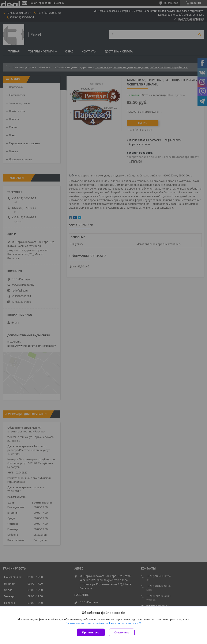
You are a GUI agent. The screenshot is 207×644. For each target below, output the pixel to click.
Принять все (91, 632)
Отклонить (122, 632)
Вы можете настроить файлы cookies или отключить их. (102, 623)
